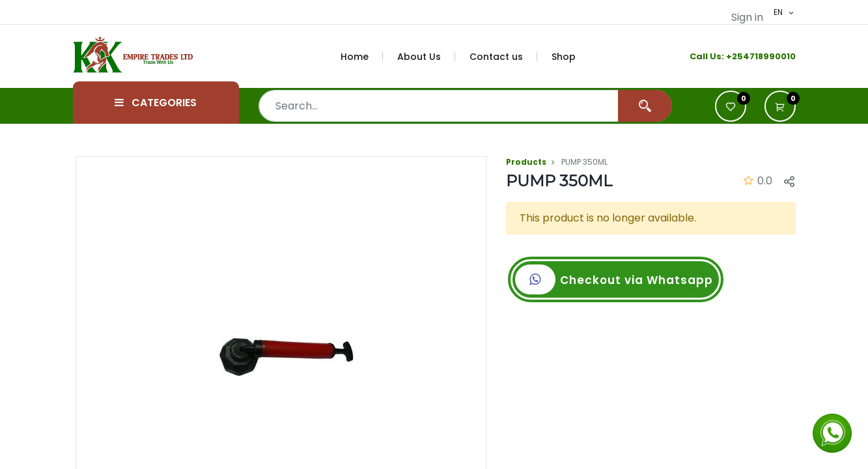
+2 (732, 56)
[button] (780, 106)
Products (526, 162)
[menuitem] (362, 57)
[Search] (645, 106)
